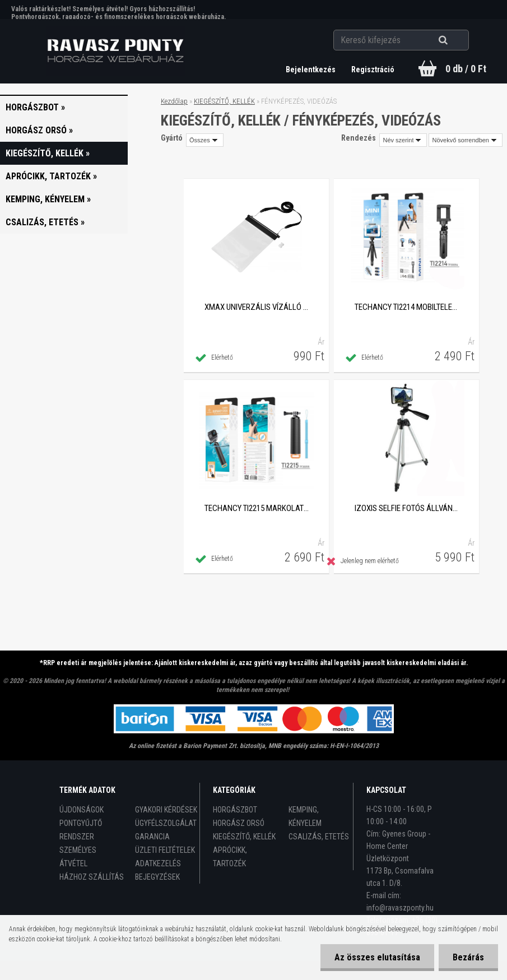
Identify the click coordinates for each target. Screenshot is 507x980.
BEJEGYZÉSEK (157, 877)
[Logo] (115, 51)
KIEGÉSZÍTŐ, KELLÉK (224, 101)
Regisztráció (373, 69)
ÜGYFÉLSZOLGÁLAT (166, 823)
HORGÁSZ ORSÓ (239, 823)
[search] (457, 40)
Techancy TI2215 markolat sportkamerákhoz (257, 508)
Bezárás (468, 957)
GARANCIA (152, 837)
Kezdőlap (174, 101)
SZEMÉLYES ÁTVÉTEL (78, 857)
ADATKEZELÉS (158, 863)
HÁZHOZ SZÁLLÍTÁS (92, 877)
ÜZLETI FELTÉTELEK (165, 850)
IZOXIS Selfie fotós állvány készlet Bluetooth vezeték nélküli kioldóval (407, 508)
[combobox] (403, 140)
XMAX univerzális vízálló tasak (257, 307)
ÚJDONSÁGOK (82, 810)
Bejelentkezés (311, 69)
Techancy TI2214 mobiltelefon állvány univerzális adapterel (407, 307)
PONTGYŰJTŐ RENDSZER (81, 830)
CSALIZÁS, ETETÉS (319, 837)
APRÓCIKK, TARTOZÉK (230, 857)
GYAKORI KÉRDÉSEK (166, 810)
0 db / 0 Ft (466, 69)
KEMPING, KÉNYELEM (305, 816)
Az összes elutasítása (377, 957)
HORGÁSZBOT (235, 810)
